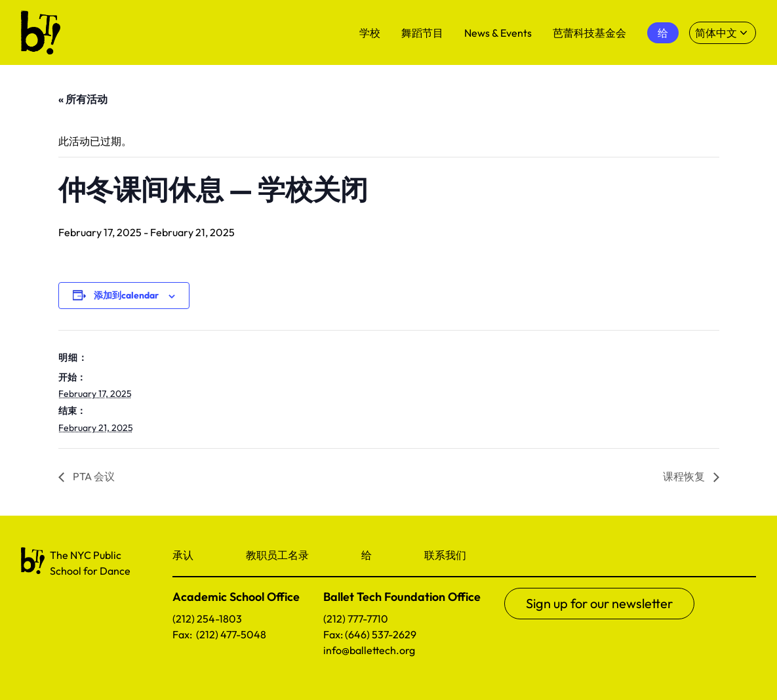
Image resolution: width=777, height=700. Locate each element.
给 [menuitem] (663, 33)
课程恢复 (685, 476)
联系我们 (445, 555)
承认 (183, 555)
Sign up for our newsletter (599, 603)
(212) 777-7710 (356, 619)
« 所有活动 (83, 99)
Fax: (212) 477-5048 (219, 634)
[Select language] (723, 33)
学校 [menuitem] (370, 33)
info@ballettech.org (369, 650)
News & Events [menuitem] (498, 33)
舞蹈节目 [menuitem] (422, 33)
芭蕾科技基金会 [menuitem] (589, 33)
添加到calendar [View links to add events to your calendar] (126, 295)
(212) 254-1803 (207, 619)
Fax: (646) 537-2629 (370, 634)
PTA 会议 (93, 476)
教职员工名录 (277, 555)
